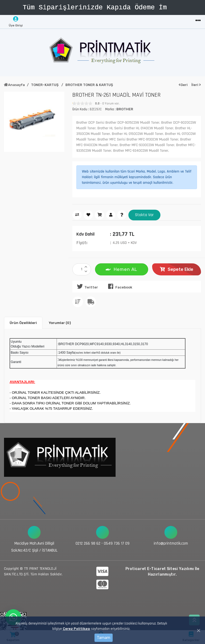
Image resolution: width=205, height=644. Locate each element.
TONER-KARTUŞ (45, 85)
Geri (183, 85)
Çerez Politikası (76, 629)
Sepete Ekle (177, 269)
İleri (196, 85)
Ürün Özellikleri (23, 323)
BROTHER (125, 109)
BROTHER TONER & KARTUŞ (89, 85)
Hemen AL (121, 269)
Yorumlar (60, 323)
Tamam (104, 638)
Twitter (86, 286)
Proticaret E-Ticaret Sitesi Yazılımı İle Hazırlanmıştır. (162, 571)
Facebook (119, 286)
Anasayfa (14, 85)
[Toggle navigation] (198, 21)
